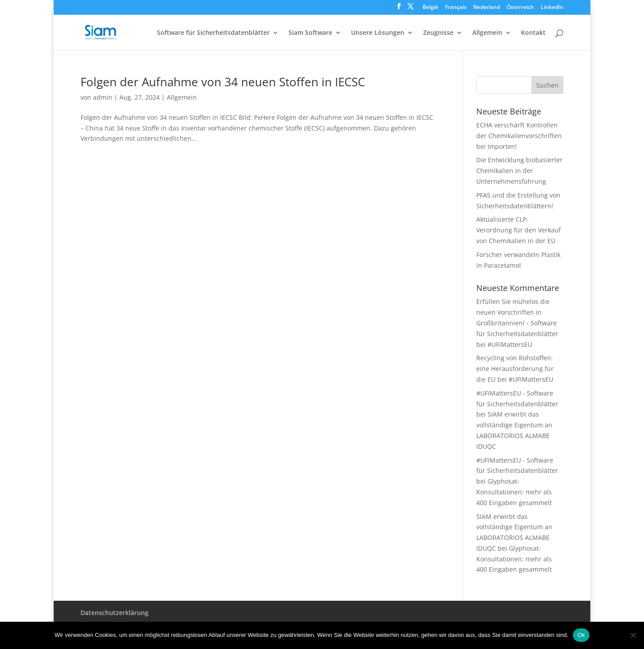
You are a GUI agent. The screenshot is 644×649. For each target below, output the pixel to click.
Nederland (487, 8)
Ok (581, 635)
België (430, 8)
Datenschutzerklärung (114, 613)
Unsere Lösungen (378, 33)
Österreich (520, 8)
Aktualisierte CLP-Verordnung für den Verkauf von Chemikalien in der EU (519, 230)
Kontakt (533, 33)
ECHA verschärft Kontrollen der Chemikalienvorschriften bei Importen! (519, 136)
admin (103, 97)
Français (456, 8)
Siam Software (310, 33)
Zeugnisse (438, 33)
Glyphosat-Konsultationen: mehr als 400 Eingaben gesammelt (514, 492)
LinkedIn (552, 8)
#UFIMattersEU (510, 344)
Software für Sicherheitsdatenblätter (213, 33)
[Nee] (633, 635)
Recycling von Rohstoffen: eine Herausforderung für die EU (515, 369)
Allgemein (487, 33)
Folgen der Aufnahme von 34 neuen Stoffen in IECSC (223, 82)
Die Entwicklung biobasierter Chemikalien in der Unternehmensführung (519, 171)
